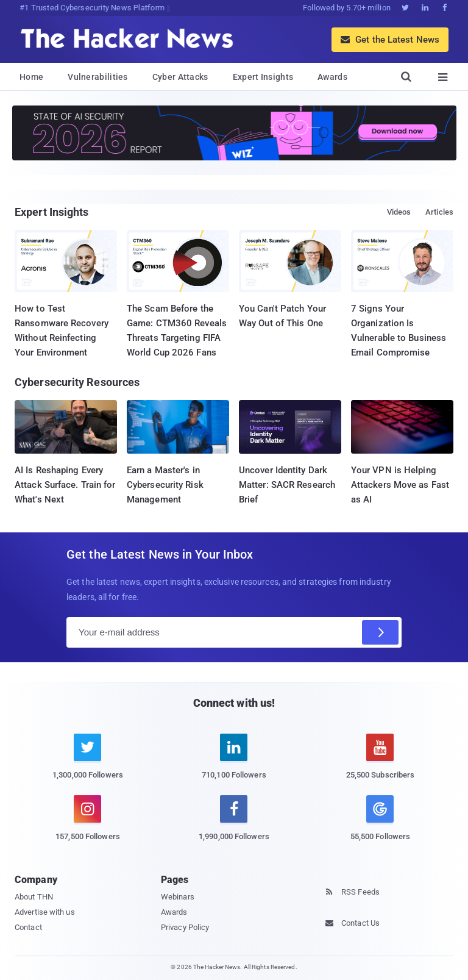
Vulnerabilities (98, 77)
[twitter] (88, 764)
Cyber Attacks (180, 77)
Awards (332, 77)
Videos (399, 212)
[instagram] (88, 825)
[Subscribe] (380, 632)
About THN (34, 897)
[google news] (380, 820)
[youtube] (380, 764)
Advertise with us (45, 912)
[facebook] (234, 825)
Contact (28, 927)
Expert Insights (263, 77)
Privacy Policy (185, 927)
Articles (439, 212)
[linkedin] (234, 764)
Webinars (178, 897)
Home (31, 77)
